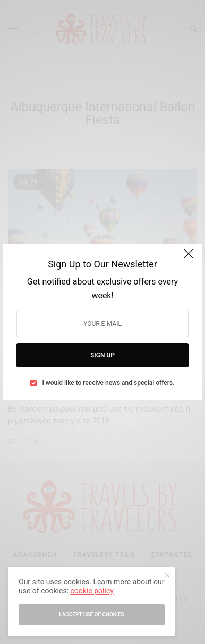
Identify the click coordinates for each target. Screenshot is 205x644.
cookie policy (92, 591)
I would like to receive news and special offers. (108, 383)
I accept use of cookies (91, 614)
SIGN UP (102, 355)
